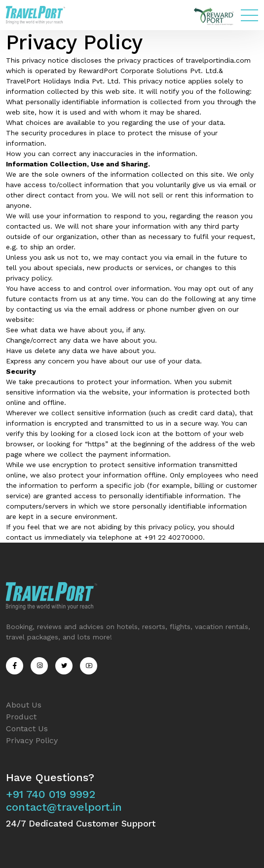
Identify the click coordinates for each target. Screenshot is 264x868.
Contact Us (27, 729)
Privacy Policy (32, 740)
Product (21, 717)
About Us (24, 705)
